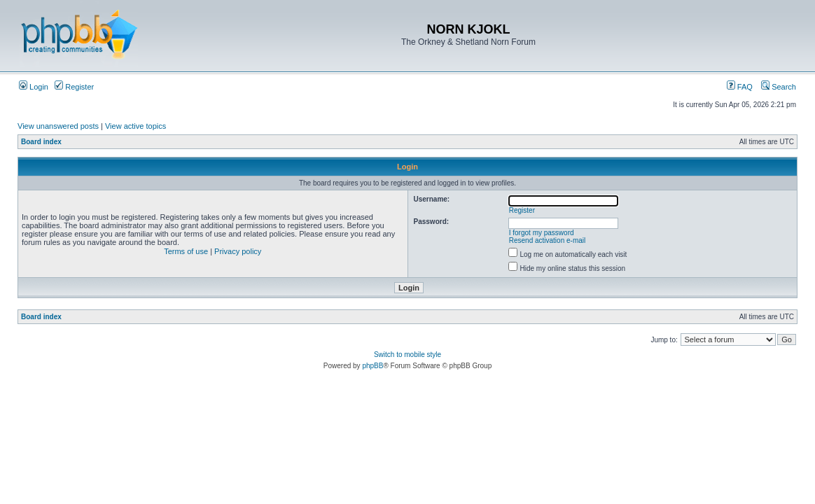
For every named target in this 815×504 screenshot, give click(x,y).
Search (779, 87)
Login (34, 87)
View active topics (135, 126)
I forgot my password (542, 233)
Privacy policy (238, 251)
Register (74, 87)
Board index (41, 142)
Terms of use (186, 251)
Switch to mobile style (407, 355)
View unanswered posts (58, 126)
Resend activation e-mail (548, 240)
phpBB (372, 366)
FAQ (740, 87)
